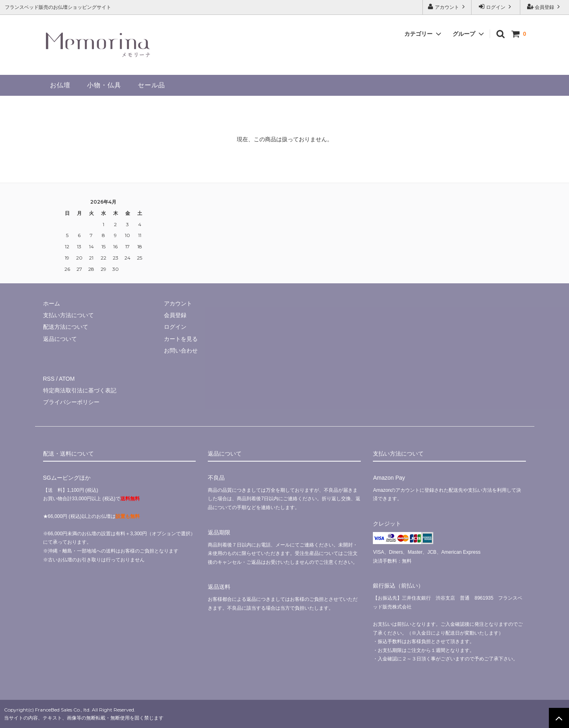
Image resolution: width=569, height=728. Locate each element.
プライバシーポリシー (71, 402)
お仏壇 (60, 85)
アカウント (447, 7)
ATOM (67, 379)
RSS (49, 379)
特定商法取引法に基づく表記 (80, 390)
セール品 (151, 85)
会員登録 (545, 7)
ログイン (496, 7)
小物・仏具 (104, 85)
